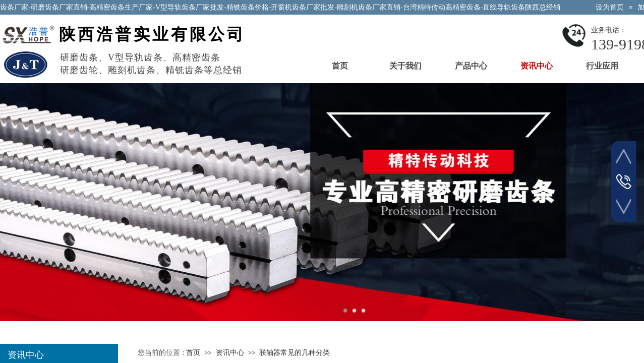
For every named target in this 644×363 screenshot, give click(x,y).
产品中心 (471, 66)
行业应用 (602, 66)
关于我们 (405, 66)
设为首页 (610, 7)
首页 (340, 66)
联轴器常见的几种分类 (295, 353)
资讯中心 (537, 66)
